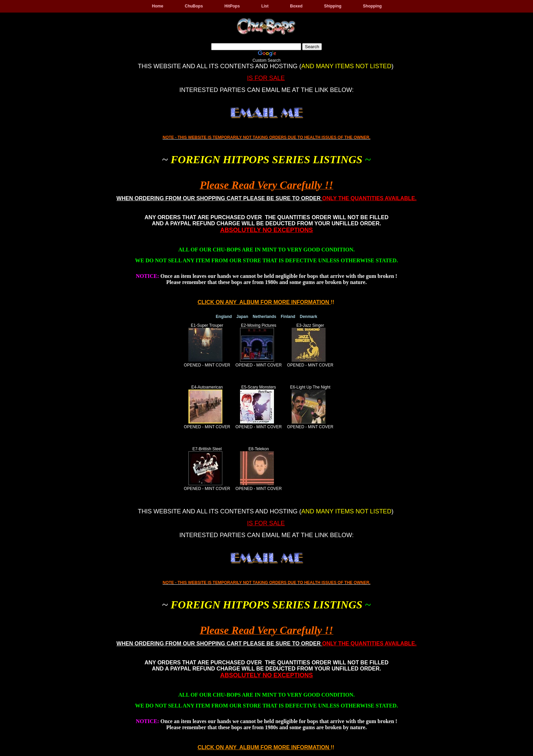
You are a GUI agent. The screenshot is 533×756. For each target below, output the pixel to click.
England (224, 317)
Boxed (296, 6)
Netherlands (264, 317)
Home (158, 6)
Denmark (308, 317)
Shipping (333, 6)
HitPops (232, 6)
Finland (288, 317)
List (265, 6)
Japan (242, 317)
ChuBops (194, 6)
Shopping (372, 6)
